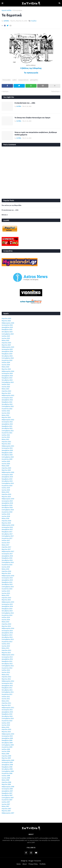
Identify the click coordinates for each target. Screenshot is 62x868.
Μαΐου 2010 (5, 727)
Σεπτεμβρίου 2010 (8, 718)
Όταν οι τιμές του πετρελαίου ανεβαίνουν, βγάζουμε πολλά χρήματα (36, 133)
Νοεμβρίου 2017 (7, 532)
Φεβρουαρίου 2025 (8, 347)
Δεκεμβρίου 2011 (7, 686)
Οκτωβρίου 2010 (7, 716)
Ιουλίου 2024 (6, 362)
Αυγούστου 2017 (7, 538)
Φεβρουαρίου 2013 (8, 655)
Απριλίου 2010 (6, 729)
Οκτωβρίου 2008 (7, 769)
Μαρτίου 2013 (6, 653)
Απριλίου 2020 (6, 468)
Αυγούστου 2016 (7, 565)
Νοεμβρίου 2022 (7, 402)
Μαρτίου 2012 (6, 679)
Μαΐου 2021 (5, 439)
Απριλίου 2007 (6, 809)
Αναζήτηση (59, 3)
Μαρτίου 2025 (6, 345)
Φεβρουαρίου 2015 (8, 602)
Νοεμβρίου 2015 (7, 582)
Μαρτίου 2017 (6, 549)
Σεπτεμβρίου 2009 (8, 745)
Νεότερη (6, 91)
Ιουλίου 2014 (6, 617)
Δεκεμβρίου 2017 (7, 529)
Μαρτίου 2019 (6, 497)
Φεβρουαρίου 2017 (8, 551)
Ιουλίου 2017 (6, 540)
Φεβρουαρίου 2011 (8, 708)
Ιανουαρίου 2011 (7, 710)
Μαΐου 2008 (5, 780)
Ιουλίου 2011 (6, 697)
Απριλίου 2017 (6, 547)
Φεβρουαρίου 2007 (8, 813)
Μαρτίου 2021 (6, 444)
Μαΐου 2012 (5, 675)
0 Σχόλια (34, 21)
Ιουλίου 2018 (6, 514)
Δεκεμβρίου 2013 (7, 633)
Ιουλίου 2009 (6, 749)
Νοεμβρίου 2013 (7, 635)
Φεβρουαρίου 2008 (8, 787)
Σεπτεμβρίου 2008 (8, 771)
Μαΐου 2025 (5, 340)
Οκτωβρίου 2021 (7, 428)
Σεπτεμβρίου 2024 (8, 358)
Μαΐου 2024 (5, 367)
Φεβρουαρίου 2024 (8, 371)
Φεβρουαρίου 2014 (8, 628)
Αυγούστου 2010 (7, 721)
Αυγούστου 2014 (7, 615)
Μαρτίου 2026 (6, 321)
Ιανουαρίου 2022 (7, 422)
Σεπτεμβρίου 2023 (8, 382)
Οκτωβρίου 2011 (7, 690)
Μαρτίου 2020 (6, 470)
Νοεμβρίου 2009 (7, 740)
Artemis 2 (5, 215)
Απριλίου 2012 (6, 677)
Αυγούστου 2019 (7, 486)
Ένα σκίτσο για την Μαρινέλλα (12, 205)
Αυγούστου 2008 (7, 773)
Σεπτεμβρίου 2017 (8, 536)
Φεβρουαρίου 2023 (8, 395)
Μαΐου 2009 (5, 754)
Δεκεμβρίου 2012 (7, 659)
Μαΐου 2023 (5, 389)
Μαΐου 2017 (5, 545)
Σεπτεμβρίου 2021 (8, 431)
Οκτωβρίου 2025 (7, 332)
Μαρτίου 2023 (6, 393)
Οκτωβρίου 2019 (7, 481)
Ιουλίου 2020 (6, 461)
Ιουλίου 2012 (6, 670)
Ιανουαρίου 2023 (7, 398)
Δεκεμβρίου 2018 (7, 503)
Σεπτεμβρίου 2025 (8, 334)
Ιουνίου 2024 (6, 365)
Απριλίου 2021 (6, 442)
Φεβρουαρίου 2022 (8, 420)
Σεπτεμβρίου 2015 (8, 587)
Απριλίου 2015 (6, 598)
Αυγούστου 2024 (7, 360)
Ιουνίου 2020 (6, 464)
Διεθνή (14, 80)
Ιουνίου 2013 (6, 646)
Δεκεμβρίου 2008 (7, 765)
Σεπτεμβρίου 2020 (8, 457)
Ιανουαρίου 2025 (7, 349)
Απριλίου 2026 (6, 318)
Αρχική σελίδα (6, 10)
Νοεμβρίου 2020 (7, 453)
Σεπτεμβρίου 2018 (8, 510)
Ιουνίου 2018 (6, 516)
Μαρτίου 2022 (6, 417)
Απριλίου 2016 (6, 571)
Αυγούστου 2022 (7, 409)
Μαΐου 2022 (5, 415)
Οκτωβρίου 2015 (7, 584)
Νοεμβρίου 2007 (7, 793)
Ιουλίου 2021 (6, 435)
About (25, 864)
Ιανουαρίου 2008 (7, 789)
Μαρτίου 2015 (6, 600)
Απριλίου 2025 (6, 343)
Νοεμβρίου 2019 (7, 479)
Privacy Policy (33, 864)
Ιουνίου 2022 (6, 413)
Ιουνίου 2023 (6, 387)
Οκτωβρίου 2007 (7, 795)
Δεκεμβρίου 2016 (7, 556)
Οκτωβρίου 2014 (7, 611)
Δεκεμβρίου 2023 (7, 376)
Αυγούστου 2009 (7, 747)
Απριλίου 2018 (6, 521)
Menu (2, 3)
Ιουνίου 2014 (6, 620)
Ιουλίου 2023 (6, 384)
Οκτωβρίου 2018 (7, 507)
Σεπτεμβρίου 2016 (8, 562)
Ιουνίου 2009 (6, 751)
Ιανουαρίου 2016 (7, 578)
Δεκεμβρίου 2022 (7, 400)
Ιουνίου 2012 (6, 672)
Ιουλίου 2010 (6, 723)
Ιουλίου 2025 (6, 336)
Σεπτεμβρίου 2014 (8, 613)
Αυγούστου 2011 (7, 694)
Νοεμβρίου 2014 (7, 609)
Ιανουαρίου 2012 (7, 683)
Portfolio (43, 864)
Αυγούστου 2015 (7, 589)
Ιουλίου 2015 (6, 591)
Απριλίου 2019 (6, 494)
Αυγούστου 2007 (7, 800)
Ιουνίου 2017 (6, 543)
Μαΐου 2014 (5, 622)
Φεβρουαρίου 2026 (8, 323)
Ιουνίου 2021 (6, 437)
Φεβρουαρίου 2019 (8, 499)
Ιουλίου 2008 (6, 776)
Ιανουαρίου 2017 (7, 554)
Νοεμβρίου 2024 (7, 354)
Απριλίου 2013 (6, 650)
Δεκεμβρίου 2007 (7, 791)
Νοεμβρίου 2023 (7, 378)
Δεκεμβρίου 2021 (7, 424)
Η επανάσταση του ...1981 (25, 103)
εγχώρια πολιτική (23, 80)
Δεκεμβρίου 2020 (7, 450)
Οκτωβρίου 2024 (7, 356)
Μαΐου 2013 (5, 648)
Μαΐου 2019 (5, 492)
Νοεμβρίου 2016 (7, 558)
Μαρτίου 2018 (6, 523)
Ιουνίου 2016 (6, 567)
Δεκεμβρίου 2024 (7, 351)
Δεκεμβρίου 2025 (7, 327)
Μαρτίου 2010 (6, 732)
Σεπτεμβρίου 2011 (8, 692)
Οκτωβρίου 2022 (7, 404)
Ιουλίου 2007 (6, 802)
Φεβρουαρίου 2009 (8, 760)
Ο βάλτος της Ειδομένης (31, 68)
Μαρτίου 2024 (6, 369)
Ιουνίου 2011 (6, 699)
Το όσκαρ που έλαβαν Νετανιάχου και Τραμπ (32, 118)
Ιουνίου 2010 (6, 725)
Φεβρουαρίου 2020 (8, 472)
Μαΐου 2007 (5, 806)
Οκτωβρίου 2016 (7, 560)
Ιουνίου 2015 (6, 593)
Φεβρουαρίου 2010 (8, 734)
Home (19, 864)
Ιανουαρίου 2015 (7, 604)
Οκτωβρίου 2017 (7, 534)
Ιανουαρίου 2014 (7, 631)
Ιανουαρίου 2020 (7, 475)
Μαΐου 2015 (5, 595)
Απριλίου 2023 (6, 391)
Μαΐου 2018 (5, 518)
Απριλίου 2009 (6, 756)
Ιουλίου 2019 (6, 488)
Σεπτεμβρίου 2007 (8, 798)
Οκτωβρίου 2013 (7, 637)
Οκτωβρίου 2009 (7, 743)
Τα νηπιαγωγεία (31, 73)
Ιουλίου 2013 (6, 644)
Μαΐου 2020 (5, 466)
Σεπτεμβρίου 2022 (8, 406)
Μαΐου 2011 (5, 701)
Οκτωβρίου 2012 (7, 664)
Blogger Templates (35, 861)
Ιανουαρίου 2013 (7, 657)
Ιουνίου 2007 (6, 804)
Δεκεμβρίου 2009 (7, 738)
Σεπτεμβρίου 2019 (8, 483)
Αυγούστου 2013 (7, 642)
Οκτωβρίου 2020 (7, 455)
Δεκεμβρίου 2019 (7, 477)
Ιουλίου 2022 (6, 411)
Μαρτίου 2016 (6, 573)
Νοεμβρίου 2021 (7, 426)
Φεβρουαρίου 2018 (8, 525)
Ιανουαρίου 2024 (7, 373)
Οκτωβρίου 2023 (7, 380)
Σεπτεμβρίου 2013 (8, 639)
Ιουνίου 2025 (6, 338)
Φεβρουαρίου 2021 (8, 446)
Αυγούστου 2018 (7, 512)
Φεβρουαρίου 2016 (8, 576)
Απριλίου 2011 (6, 703)
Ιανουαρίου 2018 (7, 527)
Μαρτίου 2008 (6, 784)
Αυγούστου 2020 (7, 459)
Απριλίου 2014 (6, 624)
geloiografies (34, 80)
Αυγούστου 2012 (7, 668)
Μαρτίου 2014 (6, 626)
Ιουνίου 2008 (6, 778)
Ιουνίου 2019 (6, 490)
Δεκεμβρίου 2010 (7, 712)
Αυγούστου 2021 (7, 433)
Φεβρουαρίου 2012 (8, 681)
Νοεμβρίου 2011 (7, 688)
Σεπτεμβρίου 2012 (8, 666)
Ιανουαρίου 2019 (7, 501)
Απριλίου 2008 (6, 782)
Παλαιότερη (55, 91)
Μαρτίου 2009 (6, 758)
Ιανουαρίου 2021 (7, 448)
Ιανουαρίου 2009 (7, 762)
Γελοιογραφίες (17, 10)
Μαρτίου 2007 (6, 811)
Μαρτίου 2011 (6, 705)
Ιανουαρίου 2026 (7, 325)
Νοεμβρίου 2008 (7, 767)
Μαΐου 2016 (5, 569)
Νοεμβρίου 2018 (7, 505)
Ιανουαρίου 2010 (7, 736)
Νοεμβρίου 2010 (7, 714)
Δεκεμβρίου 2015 (7, 580)
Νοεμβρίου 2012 (7, 661)
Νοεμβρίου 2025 (7, 329)
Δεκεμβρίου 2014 (7, 606)
